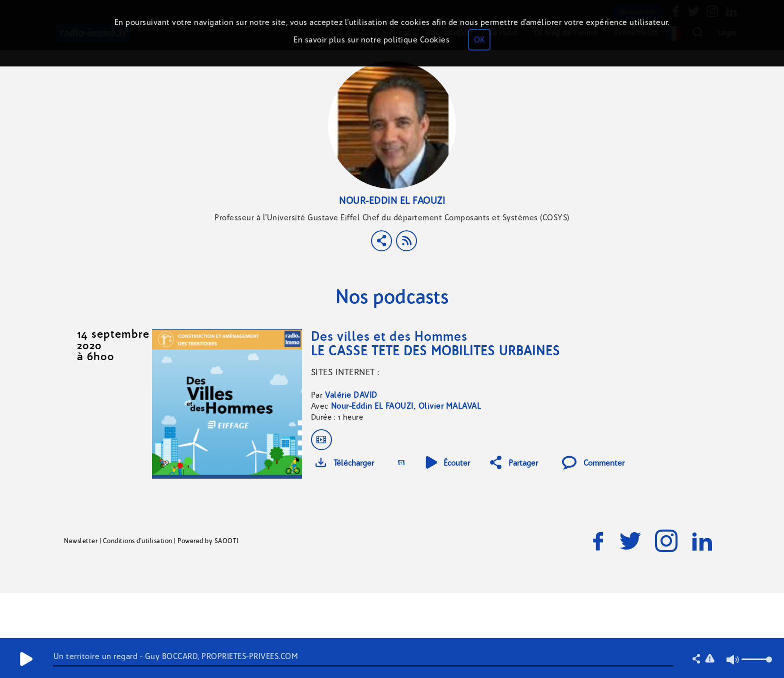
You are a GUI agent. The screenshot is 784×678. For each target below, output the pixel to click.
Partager (514, 463)
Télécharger (344, 463)
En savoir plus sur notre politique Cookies (371, 40)
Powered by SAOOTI (208, 541)
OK (479, 40)
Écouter (448, 463)
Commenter (593, 463)
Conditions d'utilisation (138, 541)
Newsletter (81, 541)
